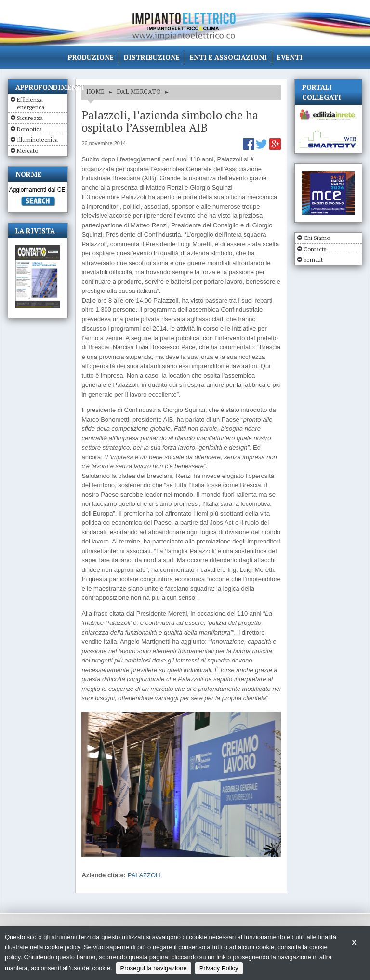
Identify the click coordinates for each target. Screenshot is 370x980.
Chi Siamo (317, 238)
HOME (95, 92)
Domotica (29, 129)
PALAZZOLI (144, 875)
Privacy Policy (219, 968)
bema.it (313, 259)
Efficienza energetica (31, 103)
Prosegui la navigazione (154, 968)
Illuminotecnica (37, 139)
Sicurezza (30, 118)
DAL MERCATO (139, 92)
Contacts (315, 249)
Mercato (27, 151)
